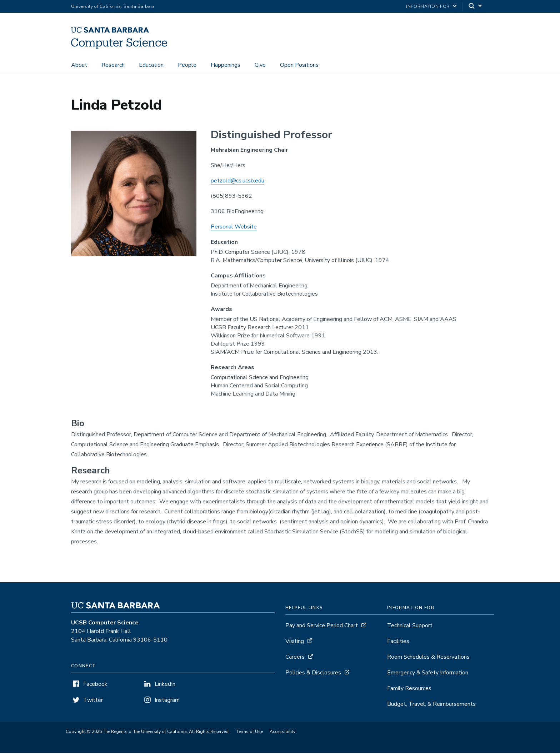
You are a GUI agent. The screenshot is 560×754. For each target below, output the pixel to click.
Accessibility (282, 733)
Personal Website (234, 228)
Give (260, 65)
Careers (295, 658)
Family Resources (409, 689)
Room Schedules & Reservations (428, 658)
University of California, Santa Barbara (113, 6)
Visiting (295, 642)
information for (428, 6)
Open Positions (299, 65)
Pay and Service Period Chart (322, 627)
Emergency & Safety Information (428, 674)
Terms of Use (250, 733)
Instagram (167, 701)
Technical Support (410, 627)
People (187, 65)
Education (151, 65)
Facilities (398, 642)
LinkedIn (165, 685)
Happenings (226, 65)
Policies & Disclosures (313, 674)
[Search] (476, 7)
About (79, 65)
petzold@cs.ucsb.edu (237, 182)
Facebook (95, 685)
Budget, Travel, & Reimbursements (431, 705)
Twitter (93, 701)
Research (113, 65)
